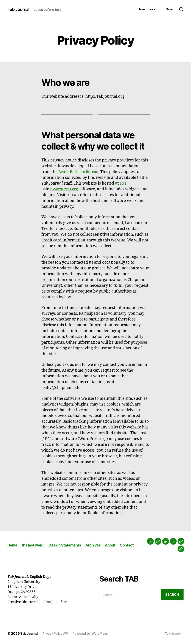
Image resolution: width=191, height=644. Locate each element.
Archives (99, 545)
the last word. (35, 545)
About (118, 545)
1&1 (123, 183)
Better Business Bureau (80, 172)
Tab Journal (19, 9)
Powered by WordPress (94, 633)
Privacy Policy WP (58, 633)
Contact (135, 545)
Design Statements (69, 545)
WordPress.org (66, 189)
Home (13, 545)
